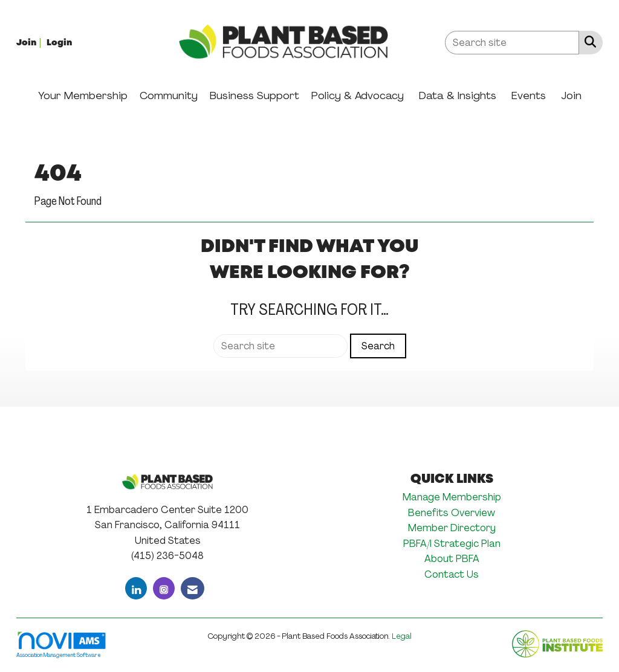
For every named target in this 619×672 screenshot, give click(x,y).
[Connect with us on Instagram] (164, 588)
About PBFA (452, 559)
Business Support (254, 95)
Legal (402, 636)
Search (378, 346)
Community (169, 95)
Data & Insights (458, 95)
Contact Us (452, 574)
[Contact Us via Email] (193, 588)
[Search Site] (588, 42)
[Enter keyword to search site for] (512, 43)
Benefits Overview (452, 513)
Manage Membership (452, 497)
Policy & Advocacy (358, 95)
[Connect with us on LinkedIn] (136, 588)
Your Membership (83, 95)
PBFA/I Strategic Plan (452, 544)
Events (529, 95)
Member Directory (452, 528)
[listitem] (30, 42)
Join (571, 95)
